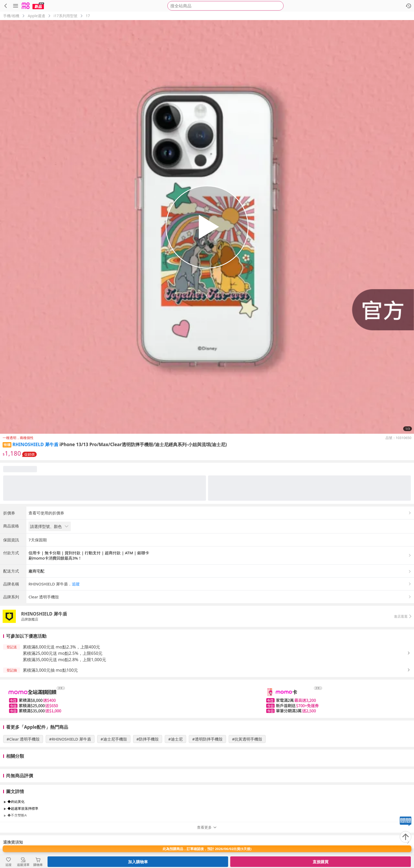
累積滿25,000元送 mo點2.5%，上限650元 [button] (63, 653)
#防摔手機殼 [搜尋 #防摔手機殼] (148, 739)
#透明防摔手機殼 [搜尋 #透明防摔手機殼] (207, 739)
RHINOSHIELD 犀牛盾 (35, 444)
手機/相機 (11, 16)
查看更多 (207, 827)
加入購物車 (138, 862)
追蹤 (76, 584)
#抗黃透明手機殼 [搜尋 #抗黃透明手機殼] (247, 739)
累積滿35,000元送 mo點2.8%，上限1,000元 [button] (64, 660)
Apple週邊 (36, 16)
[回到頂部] (406, 837)
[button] (220, 584)
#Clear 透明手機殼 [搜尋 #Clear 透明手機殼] (23, 739)
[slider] (207, 699)
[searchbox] (225, 6)
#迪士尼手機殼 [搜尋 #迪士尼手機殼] (114, 739)
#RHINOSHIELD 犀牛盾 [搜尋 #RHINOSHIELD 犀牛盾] (70, 739)
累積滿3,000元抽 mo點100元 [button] (50, 670)
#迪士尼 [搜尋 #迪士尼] (175, 739)
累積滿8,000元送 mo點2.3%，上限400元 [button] (61, 647)
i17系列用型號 (65, 16)
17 (88, 16)
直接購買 (321, 862)
